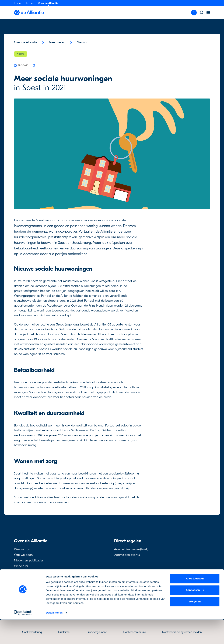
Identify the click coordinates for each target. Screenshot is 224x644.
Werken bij (21, 566)
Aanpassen (195, 614)
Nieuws (82, 42)
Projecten (20, 572)
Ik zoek (30, 3)
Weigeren (195, 626)
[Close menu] (194, 13)
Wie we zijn (22, 549)
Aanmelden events (127, 555)
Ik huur (18, 3)
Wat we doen (23, 555)
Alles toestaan (195, 603)
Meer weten (57, 42)
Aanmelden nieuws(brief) (131, 549)
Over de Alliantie (48, 3)
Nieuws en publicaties (29, 560)
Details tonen (54, 637)
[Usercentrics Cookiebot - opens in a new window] (23, 637)
